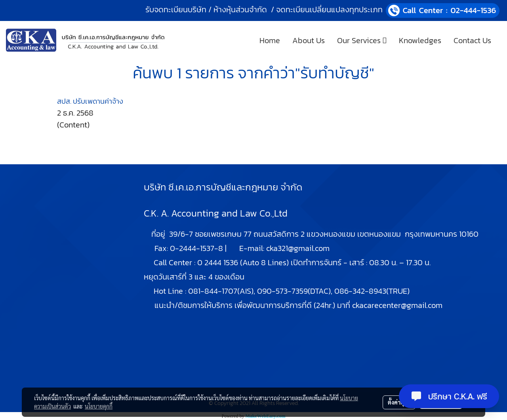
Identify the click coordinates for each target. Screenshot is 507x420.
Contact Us (472, 40)
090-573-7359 (282, 291)
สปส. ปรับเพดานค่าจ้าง (90, 101)
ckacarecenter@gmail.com (397, 305)
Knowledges (420, 40)
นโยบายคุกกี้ (99, 406)
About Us (309, 40)
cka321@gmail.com (298, 248)
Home (270, 40)
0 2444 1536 (218, 262)
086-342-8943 (360, 291)
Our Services (362, 40)
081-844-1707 (213, 291)
